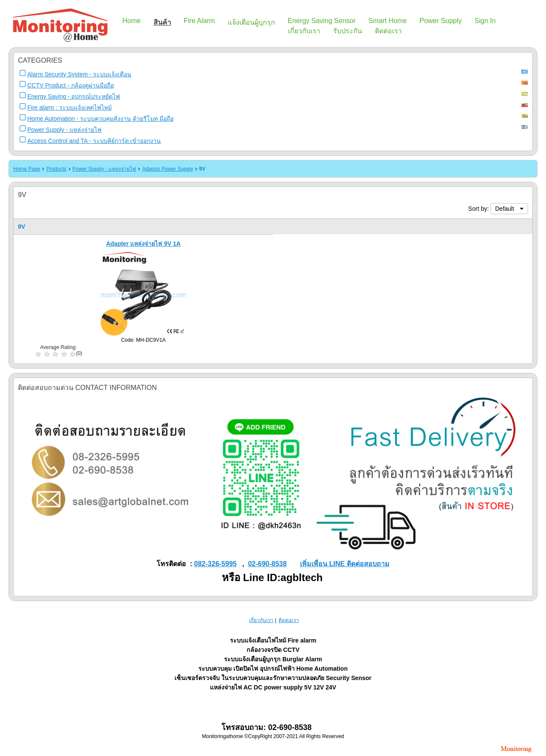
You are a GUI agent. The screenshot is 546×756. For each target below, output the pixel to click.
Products (56, 169)
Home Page (27, 169)
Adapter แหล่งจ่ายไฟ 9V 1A (144, 244)
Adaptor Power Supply (167, 169)
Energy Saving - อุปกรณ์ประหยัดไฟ (74, 96)
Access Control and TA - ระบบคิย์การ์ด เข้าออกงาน (94, 141)
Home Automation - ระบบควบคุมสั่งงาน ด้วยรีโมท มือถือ (100, 119)
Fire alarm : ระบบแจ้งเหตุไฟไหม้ (70, 108)
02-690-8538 (267, 564)
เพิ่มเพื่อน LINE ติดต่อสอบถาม (344, 564)
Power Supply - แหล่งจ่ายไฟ (64, 130)
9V (202, 169)
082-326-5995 (215, 564)
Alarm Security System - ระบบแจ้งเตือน (79, 74)
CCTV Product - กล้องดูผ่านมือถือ (71, 85)
